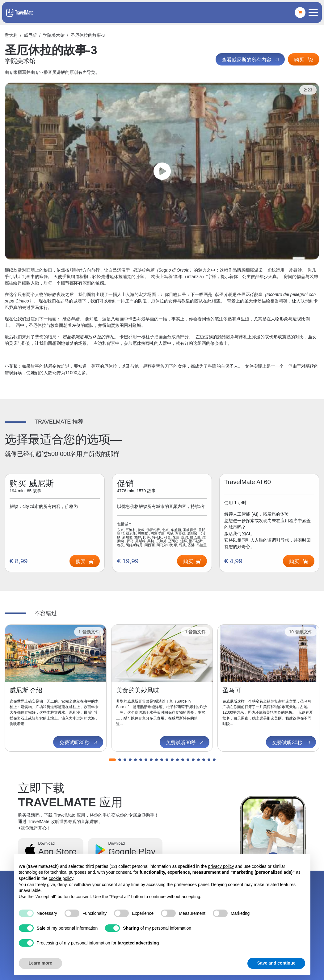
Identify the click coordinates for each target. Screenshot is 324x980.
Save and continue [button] (276, 963)
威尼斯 (30, 35)
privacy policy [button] (221, 866)
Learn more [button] (40, 963)
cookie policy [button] (61, 878)
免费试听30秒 (79, 743)
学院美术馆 (54, 35)
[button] (112, 760)
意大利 (11, 35)
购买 (304, 60)
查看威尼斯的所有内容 (251, 60)
